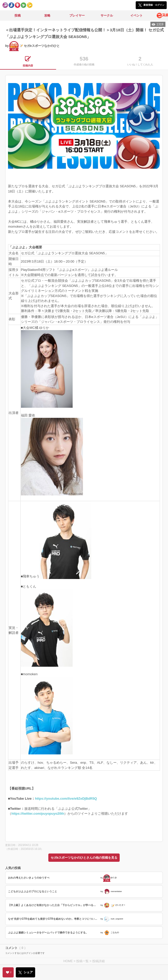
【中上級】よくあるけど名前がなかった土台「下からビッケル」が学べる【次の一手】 (54, 905)
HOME (68, 961)
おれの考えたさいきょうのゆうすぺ (29, 878)
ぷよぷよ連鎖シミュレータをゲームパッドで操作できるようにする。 (48, 933)
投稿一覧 (82, 961)
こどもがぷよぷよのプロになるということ (33, 891)
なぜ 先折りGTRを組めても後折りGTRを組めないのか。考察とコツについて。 (54, 919)
